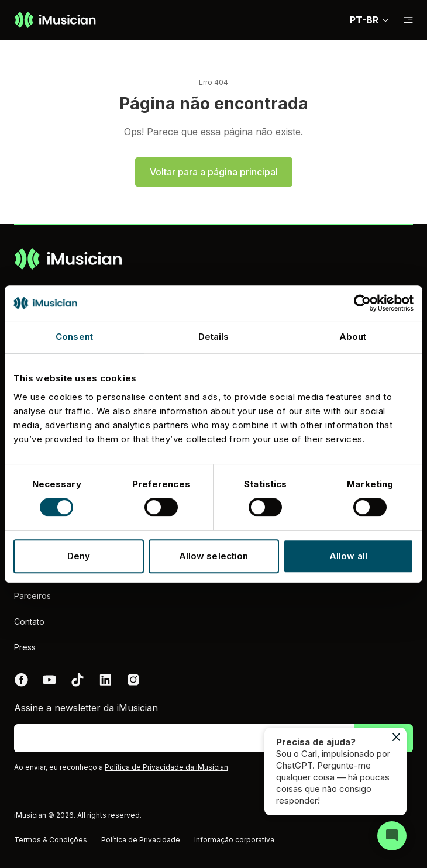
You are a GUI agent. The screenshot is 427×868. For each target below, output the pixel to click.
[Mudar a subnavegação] (408, 20)
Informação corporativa (234, 840)
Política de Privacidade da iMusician (166, 767)
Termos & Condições (51, 840)
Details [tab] (214, 337)
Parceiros (32, 596)
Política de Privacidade (141, 840)
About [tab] (353, 337)
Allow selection (214, 556)
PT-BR (370, 20)
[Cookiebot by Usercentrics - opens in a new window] (362, 303)
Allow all (348, 556)
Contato (29, 621)
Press (25, 647)
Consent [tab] (74, 337)
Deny (79, 556)
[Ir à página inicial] (55, 20)
